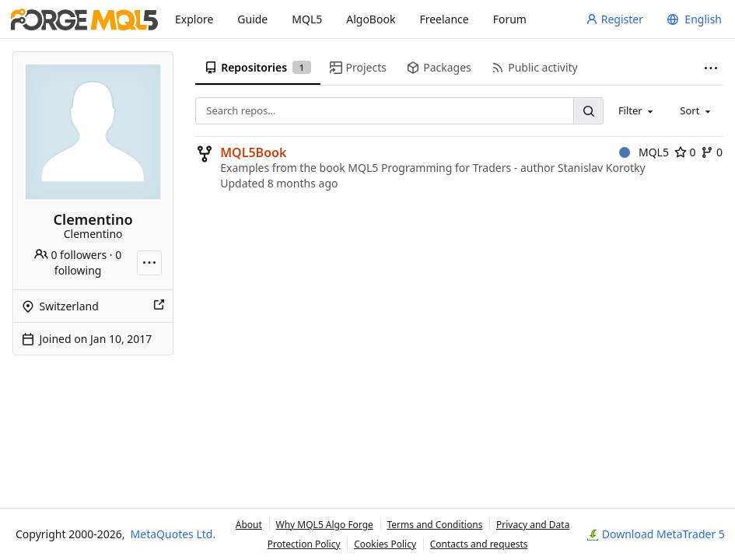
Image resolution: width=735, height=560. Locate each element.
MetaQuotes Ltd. (173, 534)
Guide (252, 19)
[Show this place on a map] (159, 306)
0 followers (70, 255)
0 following (88, 262)
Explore (194, 19)
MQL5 (307, 19)
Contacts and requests (479, 544)
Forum (510, 19)
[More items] (711, 68)
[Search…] (588, 111)
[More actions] (149, 263)
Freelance (444, 19)
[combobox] (637, 110)
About (249, 525)
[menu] (692, 19)
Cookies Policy (385, 544)
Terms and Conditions (435, 525)
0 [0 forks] (712, 152)
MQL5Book (253, 152)
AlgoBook (371, 19)
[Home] (84, 19)
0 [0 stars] (685, 152)
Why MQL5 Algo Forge (325, 525)
